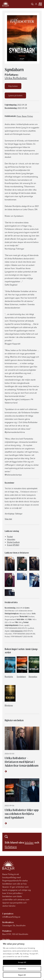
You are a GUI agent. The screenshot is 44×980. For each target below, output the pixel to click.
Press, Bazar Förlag (25, 116)
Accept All (22, 962)
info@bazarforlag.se (11, 917)
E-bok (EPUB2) (13, 545)
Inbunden (11, 539)
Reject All (22, 975)
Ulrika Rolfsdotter (16, 78)
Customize (22, 969)
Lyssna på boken (15, 95)
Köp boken (13, 86)
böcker (29, 842)
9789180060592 (17, 631)
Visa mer (8, 519)
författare (11, 847)
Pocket (10, 537)
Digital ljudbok (13, 542)
